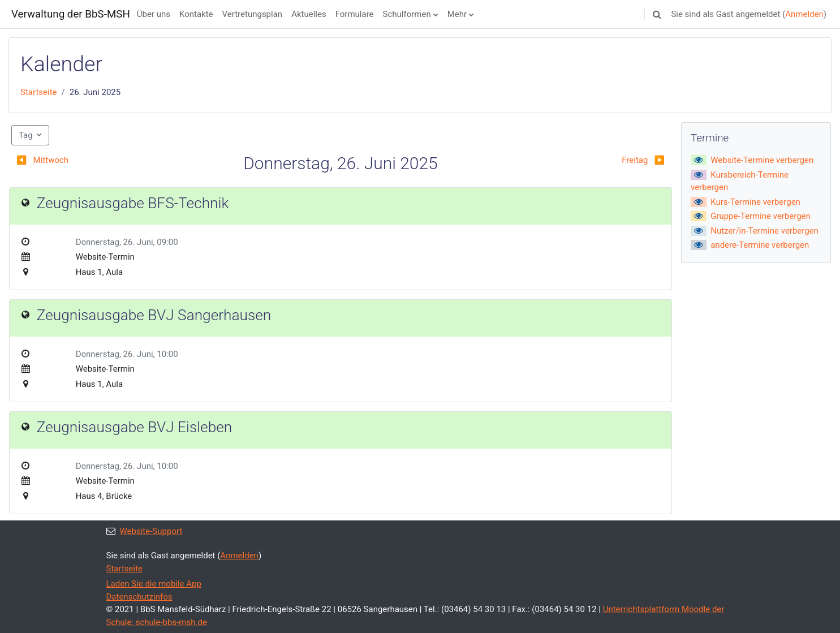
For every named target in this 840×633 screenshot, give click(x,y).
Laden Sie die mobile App (154, 584)
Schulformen (407, 14)
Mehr (457, 14)
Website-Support (145, 531)
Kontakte (196, 14)
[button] (657, 14)
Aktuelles (309, 14)
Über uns (154, 14)
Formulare (355, 14)
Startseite (39, 92)
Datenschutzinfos (139, 597)
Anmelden (804, 14)
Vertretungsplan (253, 14)
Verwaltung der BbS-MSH (71, 14)
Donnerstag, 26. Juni (115, 242)
